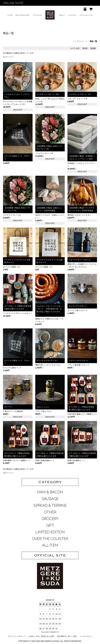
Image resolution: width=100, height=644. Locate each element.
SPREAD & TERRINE (50, 505)
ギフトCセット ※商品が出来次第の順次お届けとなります (17, 455)
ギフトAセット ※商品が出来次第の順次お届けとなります (82, 455)
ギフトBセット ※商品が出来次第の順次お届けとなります (50, 455)
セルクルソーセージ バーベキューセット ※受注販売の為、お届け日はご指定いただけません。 (49, 310)
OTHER (50, 512)
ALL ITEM (50, 545)
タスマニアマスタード (79, 306)
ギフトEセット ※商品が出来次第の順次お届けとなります (18, 307)
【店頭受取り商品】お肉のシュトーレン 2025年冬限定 (49, 209)
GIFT (50, 525)
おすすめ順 (75, 48)
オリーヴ (9, 407)
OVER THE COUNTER (50, 539)
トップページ (78, 41)
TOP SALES (37, 15)
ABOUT (62, 15)
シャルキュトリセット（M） (48, 94)
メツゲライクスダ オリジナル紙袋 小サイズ (49, 261)
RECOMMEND (23, 15)
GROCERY (50, 519)
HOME (10, 15)
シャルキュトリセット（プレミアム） (17, 96)
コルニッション (44, 407)
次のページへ (8, 57)
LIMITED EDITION (50, 532)
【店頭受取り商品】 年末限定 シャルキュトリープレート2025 (82, 157)
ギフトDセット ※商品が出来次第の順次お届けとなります (81, 408)
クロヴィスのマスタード (80, 360)
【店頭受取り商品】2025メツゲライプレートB (49, 148)
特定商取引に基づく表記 (67, 636)
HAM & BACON (50, 492)
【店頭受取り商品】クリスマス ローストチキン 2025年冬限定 (81, 209)
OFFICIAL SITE (86, 15)
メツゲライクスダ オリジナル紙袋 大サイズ (17, 261)
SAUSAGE (50, 499)
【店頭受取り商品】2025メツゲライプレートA (17, 209)
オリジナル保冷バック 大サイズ (17, 157)
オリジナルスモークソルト (48, 360)
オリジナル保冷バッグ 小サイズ (17, 362)
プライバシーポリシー (17, 636)
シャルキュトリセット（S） (80, 94)
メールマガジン (86, 636)
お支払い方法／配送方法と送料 (41, 636)
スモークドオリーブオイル (80, 260)
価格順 (85, 48)
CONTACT (72, 15)
